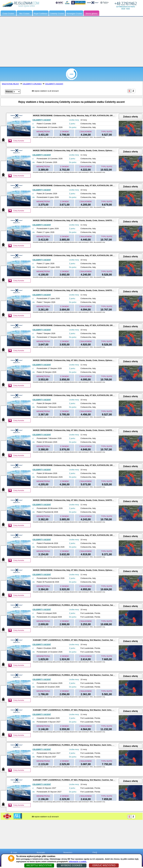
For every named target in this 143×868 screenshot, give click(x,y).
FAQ (95, 852)
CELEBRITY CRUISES (32, 84)
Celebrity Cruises (57, 14)
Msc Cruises (24, 14)
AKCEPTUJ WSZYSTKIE (39, 865)
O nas (14, 852)
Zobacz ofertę (131, 117)
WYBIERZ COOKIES (71, 865)
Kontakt (41, 852)
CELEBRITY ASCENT (54, 84)
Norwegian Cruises (74, 14)
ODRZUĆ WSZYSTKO (104, 865)
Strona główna (92, 14)
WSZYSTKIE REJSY (11, 84)
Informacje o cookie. (78, 862)
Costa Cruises (8, 14)
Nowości (68, 852)
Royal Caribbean (41, 14)
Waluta (9, 91)
